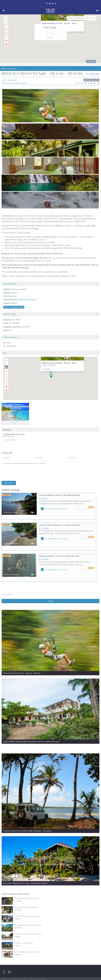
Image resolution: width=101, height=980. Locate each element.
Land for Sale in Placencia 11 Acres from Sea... (60, 520)
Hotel (4, 80)
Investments (13, 80)
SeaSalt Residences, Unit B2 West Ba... (27, 885)
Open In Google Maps (14, 307)
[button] (52, 376)
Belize (17, 83)
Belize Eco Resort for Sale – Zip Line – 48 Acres (22, 659)
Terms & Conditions (8, 970)
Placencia (23, 83)
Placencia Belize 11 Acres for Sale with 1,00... (59, 547)
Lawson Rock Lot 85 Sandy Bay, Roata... (27, 902)
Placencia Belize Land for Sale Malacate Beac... (60, 495)
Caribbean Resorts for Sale (14, 434)
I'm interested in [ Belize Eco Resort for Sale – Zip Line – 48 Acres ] (50, 470)
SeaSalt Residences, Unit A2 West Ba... (27, 893)
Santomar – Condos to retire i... (24, 929)
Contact (4, 974)
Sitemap (4, 977)
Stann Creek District (28, 300)
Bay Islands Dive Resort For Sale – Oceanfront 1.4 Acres (25, 869)
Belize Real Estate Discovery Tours (56, 509)
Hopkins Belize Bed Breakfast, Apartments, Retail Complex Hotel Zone (31, 728)
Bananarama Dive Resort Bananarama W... (28, 911)
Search (50, 587)
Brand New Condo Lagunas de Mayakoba (28, 920)
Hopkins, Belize (11, 440)
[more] (82, 504)
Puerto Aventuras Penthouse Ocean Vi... (27, 938)
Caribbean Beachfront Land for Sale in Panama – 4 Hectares (27, 817)
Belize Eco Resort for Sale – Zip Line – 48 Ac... (60, 23)
